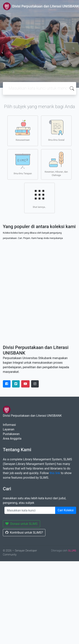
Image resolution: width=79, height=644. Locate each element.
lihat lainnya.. (39, 198)
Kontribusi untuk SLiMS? (24, 533)
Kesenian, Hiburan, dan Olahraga (56, 164)
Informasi (9, 425)
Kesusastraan (23, 131)
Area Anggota (12, 439)
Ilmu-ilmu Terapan (23, 164)
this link (55, 473)
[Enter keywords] (30, 510)
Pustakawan (11, 434)
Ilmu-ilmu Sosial (56, 131)
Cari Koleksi (66, 510)
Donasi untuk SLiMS (21, 524)
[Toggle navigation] (8, 15)
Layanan (9, 429)
